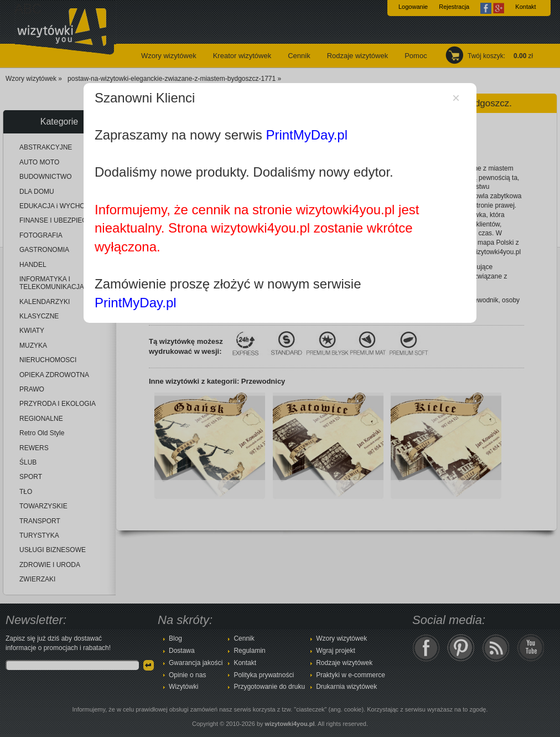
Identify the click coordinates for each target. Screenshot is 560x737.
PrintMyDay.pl (307, 135)
